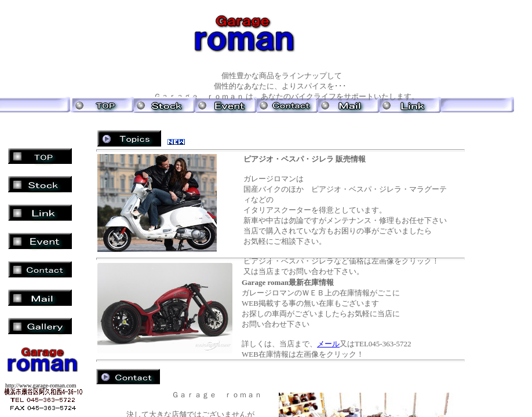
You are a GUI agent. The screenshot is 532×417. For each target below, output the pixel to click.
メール (328, 344)
